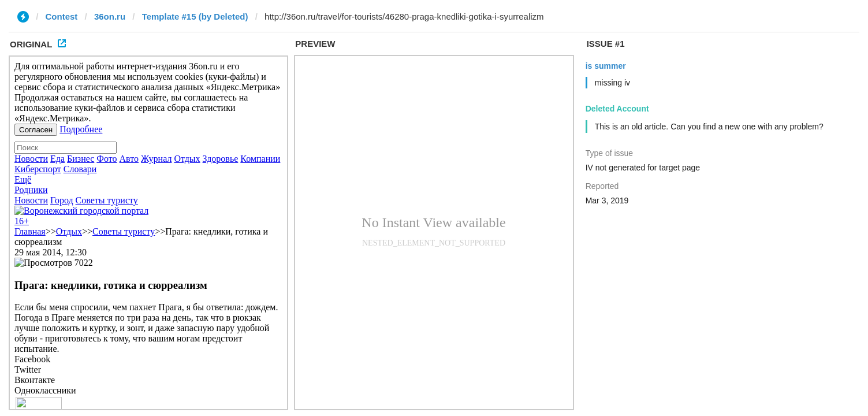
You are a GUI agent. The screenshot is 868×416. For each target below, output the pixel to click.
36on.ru (110, 16)
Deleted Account (617, 109)
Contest (62, 16)
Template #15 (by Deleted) (195, 16)
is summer (606, 66)
